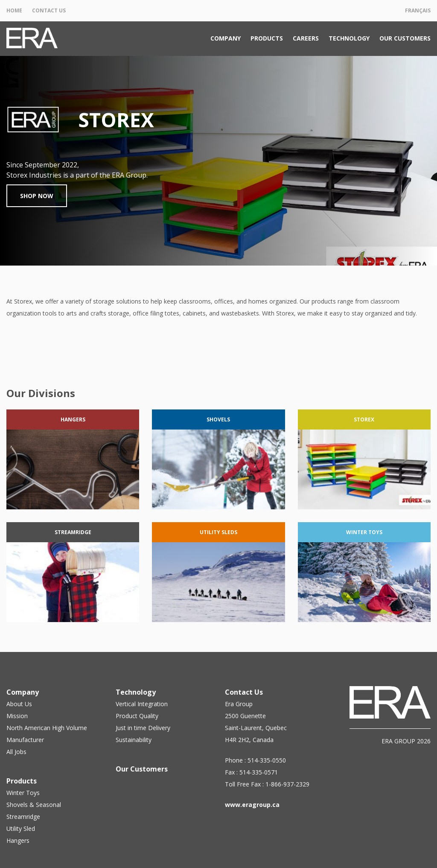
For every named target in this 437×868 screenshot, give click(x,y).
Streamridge (23, 817)
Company (226, 38)
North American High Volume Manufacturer (47, 734)
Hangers (18, 840)
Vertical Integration (142, 704)
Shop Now (37, 196)
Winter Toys (23, 793)
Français (418, 10)
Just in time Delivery (143, 728)
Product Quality (137, 716)
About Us (19, 704)
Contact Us (49, 10)
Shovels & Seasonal (34, 805)
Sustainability (134, 740)
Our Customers (405, 38)
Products (267, 38)
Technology (349, 38)
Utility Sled (21, 829)
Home (14, 10)
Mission (17, 716)
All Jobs (16, 752)
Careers (306, 38)
